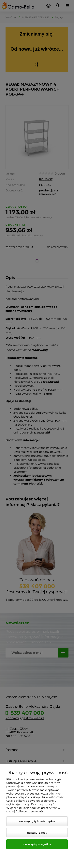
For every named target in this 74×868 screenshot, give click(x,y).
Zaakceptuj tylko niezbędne (37, 821)
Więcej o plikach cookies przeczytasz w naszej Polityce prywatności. (33, 810)
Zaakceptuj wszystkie (37, 844)
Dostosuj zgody (37, 833)
